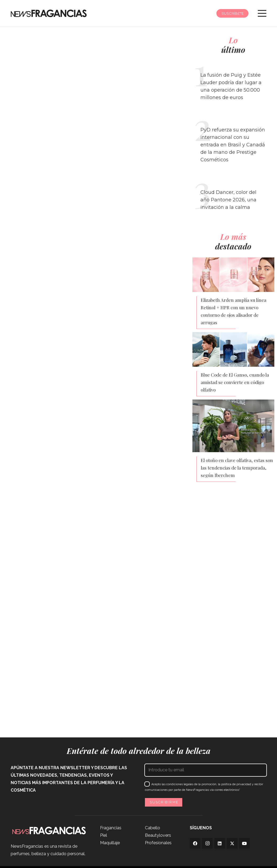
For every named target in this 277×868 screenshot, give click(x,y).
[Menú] (262, 13)
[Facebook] (195, 843)
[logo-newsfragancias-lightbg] (49, 13)
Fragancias (111, 828)
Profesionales (158, 843)
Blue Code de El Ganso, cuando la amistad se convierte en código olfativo (235, 382)
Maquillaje (110, 843)
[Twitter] (232, 843)
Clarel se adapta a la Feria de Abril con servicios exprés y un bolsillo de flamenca (48, 711)
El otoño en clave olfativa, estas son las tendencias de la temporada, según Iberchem (237, 468)
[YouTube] (244, 843)
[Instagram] (207, 843)
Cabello (153, 828)
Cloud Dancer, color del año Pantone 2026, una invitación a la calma (228, 200)
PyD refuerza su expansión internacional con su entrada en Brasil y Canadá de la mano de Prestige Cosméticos (233, 145)
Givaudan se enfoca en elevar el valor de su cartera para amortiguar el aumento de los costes (140, 708)
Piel (104, 835)
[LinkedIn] (220, 843)
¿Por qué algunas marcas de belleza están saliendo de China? (113, 549)
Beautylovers (158, 835)
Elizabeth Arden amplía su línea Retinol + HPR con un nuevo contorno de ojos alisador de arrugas (234, 311)
